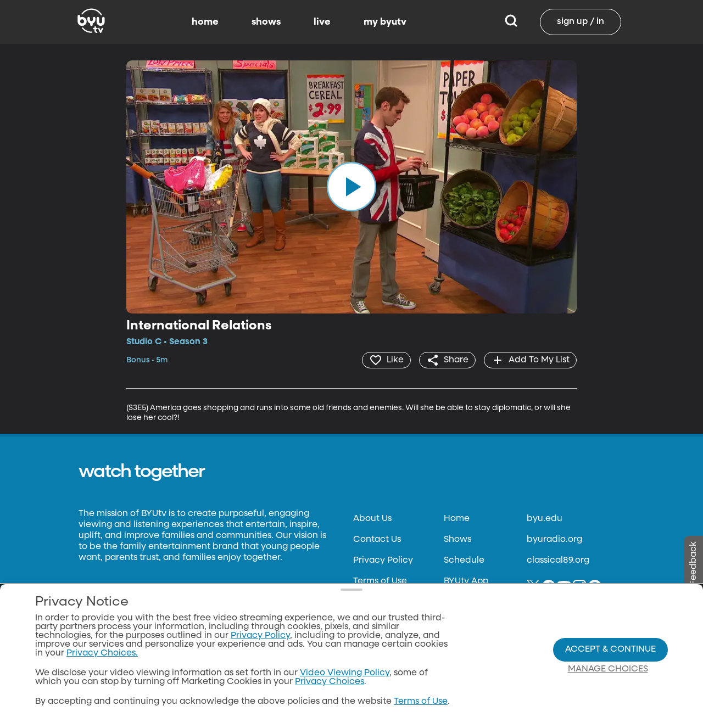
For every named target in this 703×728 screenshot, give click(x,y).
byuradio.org (554, 540)
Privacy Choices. (102, 653)
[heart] (386, 360)
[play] (351, 187)
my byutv (385, 22)
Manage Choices (608, 669)
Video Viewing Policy (345, 673)
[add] (530, 360)
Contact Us (377, 540)
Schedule (464, 561)
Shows (457, 540)
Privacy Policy (383, 561)
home (205, 22)
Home (457, 519)
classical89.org (558, 561)
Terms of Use (380, 581)
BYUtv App (466, 581)
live (322, 22)
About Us (372, 519)
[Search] (511, 22)
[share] (447, 360)
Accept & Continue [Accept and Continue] (610, 649)
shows (266, 22)
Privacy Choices (330, 682)
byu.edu (545, 519)
